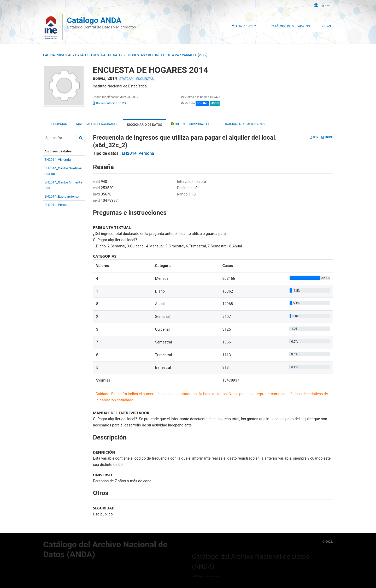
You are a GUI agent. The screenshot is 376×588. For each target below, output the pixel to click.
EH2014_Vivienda (58, 160)
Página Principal (244, 26)
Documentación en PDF (110, 103)
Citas (327, 26)
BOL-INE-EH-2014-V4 (163, 55)
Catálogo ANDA (94, 20)
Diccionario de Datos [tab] (145, 125)
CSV (314, 137)
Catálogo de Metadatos (290, 26)
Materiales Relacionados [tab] (97, 124)
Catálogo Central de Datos (99, 55)
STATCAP (126, 79)
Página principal (58, 55)
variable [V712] (195, 55)
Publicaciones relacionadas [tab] (241, 124)
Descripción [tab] (57, 124)
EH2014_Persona (57, 205)
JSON (327, 137)
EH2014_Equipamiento (61, 196)
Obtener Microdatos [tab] (190, 124)
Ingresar (322, 5)
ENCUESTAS (136, 55)
